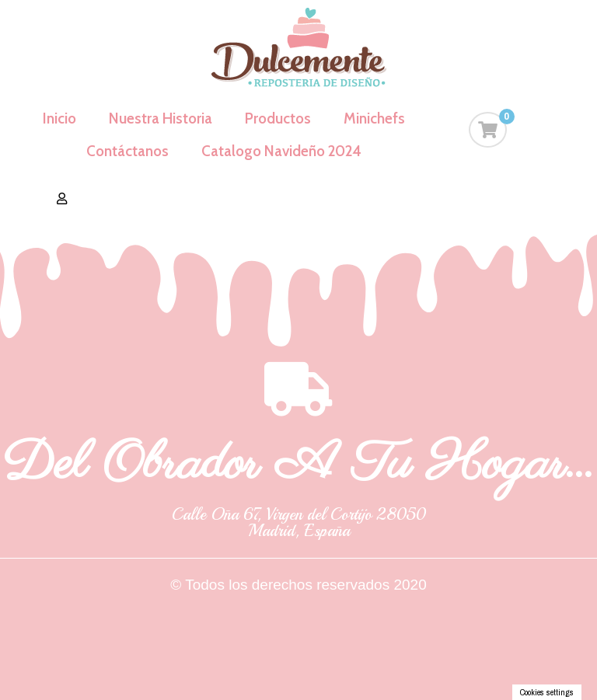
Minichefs (374, 118)
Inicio (59, 118)
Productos (278, 118)
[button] (62, 199)
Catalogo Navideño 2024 (281, 151)
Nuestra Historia (161, 118)
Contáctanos (127, 151)
